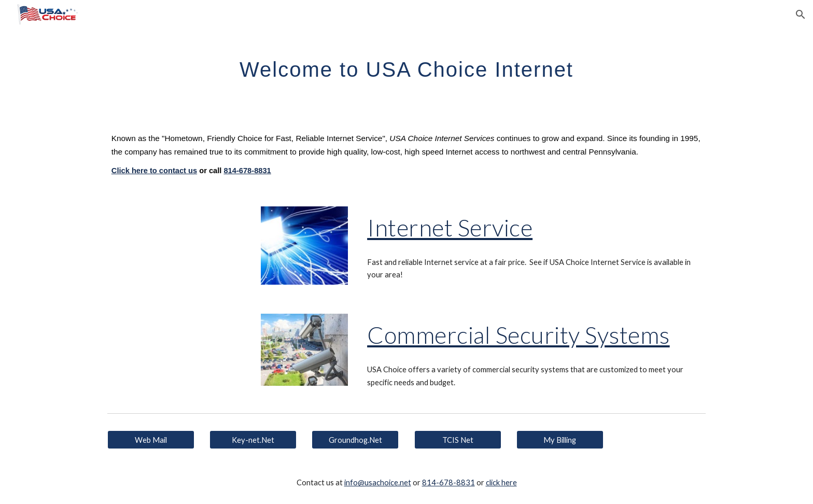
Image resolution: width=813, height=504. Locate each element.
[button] (801, 15)
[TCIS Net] (458, 440)
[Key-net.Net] (253, 440)
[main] (406, 65)
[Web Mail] (151, 440)
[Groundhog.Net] (355, 440)
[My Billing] (560, 440)
